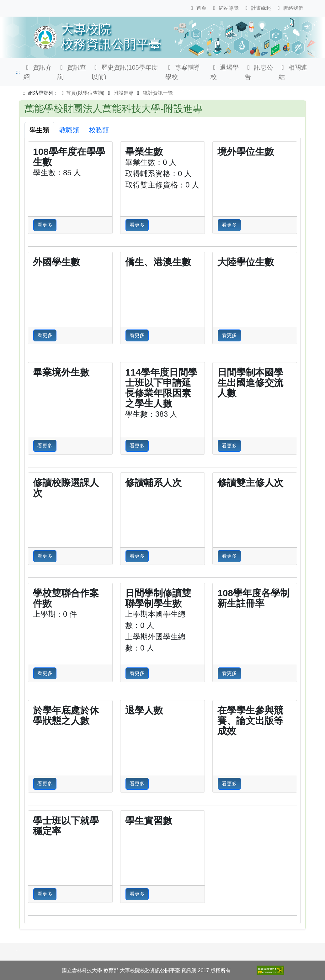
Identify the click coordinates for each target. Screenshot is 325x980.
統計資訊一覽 (158, 93)
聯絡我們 (289, 8)
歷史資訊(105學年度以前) (125, 72)
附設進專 (124, 93)
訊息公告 (259, 72)
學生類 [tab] (39, 130)
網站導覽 (225, 8)
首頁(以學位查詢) (82, 93)
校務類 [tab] (99, 130)
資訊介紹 (38, 72)
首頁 (198, 8)
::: (18, 72)
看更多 (45, 225)
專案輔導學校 (183, 72)
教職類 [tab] (69, 130)
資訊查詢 (72, 72)
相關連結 (293, 72)
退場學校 (225, 72)
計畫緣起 (257, 8)
